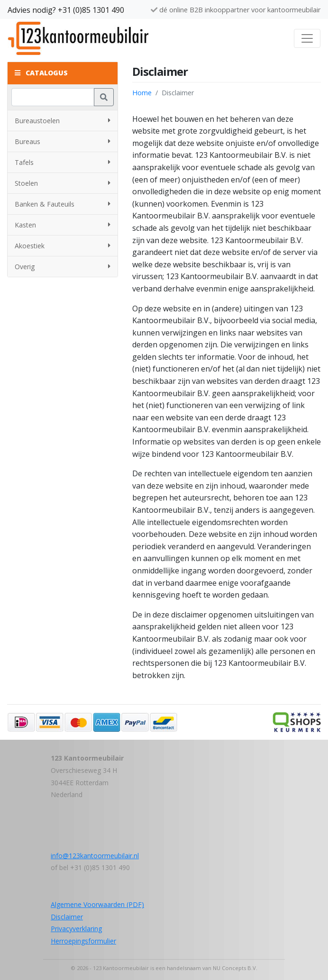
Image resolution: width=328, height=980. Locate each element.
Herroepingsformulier (83, 941)
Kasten (63, 225)
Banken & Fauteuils (63, 204)
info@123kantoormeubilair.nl (95, 856)
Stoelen (63, 183)
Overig (63, 267)
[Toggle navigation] (307, 38)
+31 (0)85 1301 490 (91, 10)
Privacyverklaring (76, 929)
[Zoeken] (53, 97)
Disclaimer (67, 917)
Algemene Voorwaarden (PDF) (97, 904)
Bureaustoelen (63, 121)
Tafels (63, 162)
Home (142, 93)
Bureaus (63, 141)
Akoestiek (63, 246)
